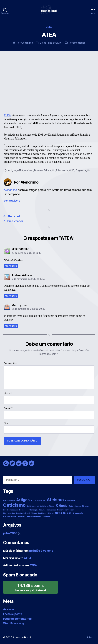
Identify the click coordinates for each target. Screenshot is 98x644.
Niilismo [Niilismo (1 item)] (50, 513)
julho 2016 (10, 533)
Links (49, 27)
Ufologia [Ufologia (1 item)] (46, 517)
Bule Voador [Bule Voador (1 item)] (70, 501)
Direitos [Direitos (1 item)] (85, 506)
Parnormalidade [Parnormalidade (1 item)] (10, 517)
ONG (72, 170)
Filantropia (62, 170)
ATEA (7, 115)
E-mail (8, 408)
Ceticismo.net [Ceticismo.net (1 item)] (33, 506)
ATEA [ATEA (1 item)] (33, 501)
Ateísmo (29, 170)
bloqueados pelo (30, 587)
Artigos (12, 170)
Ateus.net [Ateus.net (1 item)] (41, 501)
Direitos (38, 170)
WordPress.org (13, 623)
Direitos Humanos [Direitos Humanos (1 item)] (10, 510)
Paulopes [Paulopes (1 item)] (22, 517)
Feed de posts (13, 614)
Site (6, 423)
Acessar (9, 609)
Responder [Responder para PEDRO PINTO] (11, 266)
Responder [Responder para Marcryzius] (11, 326)
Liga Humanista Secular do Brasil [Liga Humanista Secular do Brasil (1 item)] (16, 513)
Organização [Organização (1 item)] (78, 513)
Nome (8, 394)
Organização (83, 170)
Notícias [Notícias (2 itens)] (60, 513)
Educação (49, 170)
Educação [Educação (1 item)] (23, 510)
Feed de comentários (17, 619)
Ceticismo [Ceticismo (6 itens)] (14, 505)
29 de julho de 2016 (51, 43)
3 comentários (77, 43)
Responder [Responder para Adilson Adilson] (11, 296)
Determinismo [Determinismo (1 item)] (75, 506)
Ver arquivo (12, 201)
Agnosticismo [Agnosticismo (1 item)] (9, 501)
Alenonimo (27, 43)
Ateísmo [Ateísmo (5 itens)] (55, 500)
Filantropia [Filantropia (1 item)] (33, 510)
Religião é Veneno (41, 551)
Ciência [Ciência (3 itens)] (62, 506)
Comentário (10, 363)
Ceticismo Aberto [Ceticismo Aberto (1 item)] (47, 506)
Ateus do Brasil (22, 637)
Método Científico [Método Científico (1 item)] (38, 513)
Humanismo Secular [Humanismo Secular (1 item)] (65, 510)
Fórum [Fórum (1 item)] (42, 510)
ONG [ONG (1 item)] (69, 513)
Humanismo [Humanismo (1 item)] (51, 510)
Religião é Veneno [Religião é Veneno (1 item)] (34, 517)
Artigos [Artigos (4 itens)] (23, 500)
